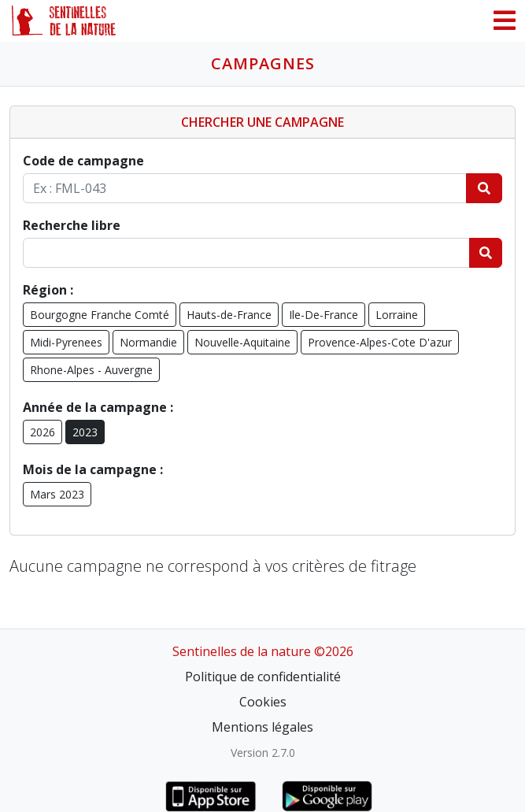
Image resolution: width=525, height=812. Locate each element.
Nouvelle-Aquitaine (242, 342)
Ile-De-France (324, 315)
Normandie (148, 342)
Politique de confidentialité (263, 677)
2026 (43, 432)
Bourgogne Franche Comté (100, 315)
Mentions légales (262, 727)
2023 (85, 432)
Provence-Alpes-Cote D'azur (380, 342)
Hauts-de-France (229, 315)
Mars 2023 (57, 494)
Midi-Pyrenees (66, 342)
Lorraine (397, 315)
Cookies (263, 702)
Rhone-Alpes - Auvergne (91, 370)
